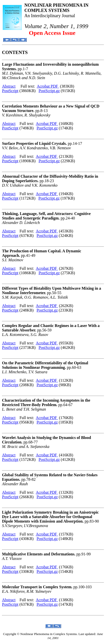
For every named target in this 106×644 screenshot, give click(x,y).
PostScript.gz (49, 91)
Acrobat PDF (48, 86)
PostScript (10, 91)
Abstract (9, 86)
